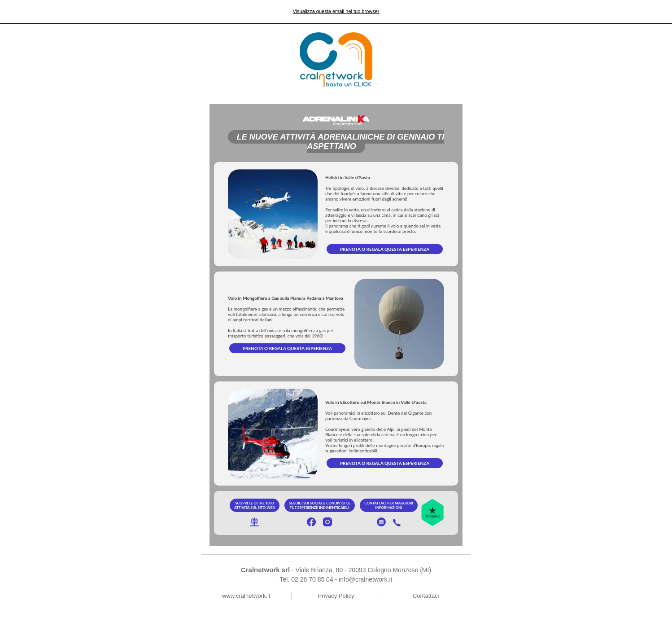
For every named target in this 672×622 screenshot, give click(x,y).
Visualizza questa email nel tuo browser (336, 11)
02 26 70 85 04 (312, 579)
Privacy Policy (336, 596)
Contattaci (426, 596)
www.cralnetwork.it (246, 596)
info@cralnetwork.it (365, 579)
